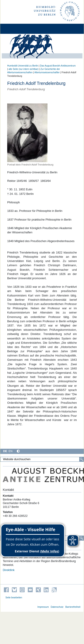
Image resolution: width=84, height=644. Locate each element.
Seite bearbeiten (14, 598)
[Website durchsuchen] (42, 459)
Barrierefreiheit (73, 607)
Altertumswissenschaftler (47, 72)
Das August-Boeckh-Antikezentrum (58, 66)
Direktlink (9, 570)
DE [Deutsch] (5, 451)
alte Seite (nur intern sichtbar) (24, 69)
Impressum (43, 607)
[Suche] (82, 459)
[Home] (16, 29)
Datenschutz (57, 607)
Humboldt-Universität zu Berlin (23, 66)
